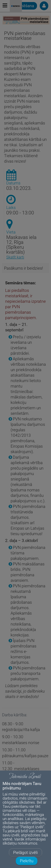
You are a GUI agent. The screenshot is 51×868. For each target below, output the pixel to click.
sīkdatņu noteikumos (20, 843)
